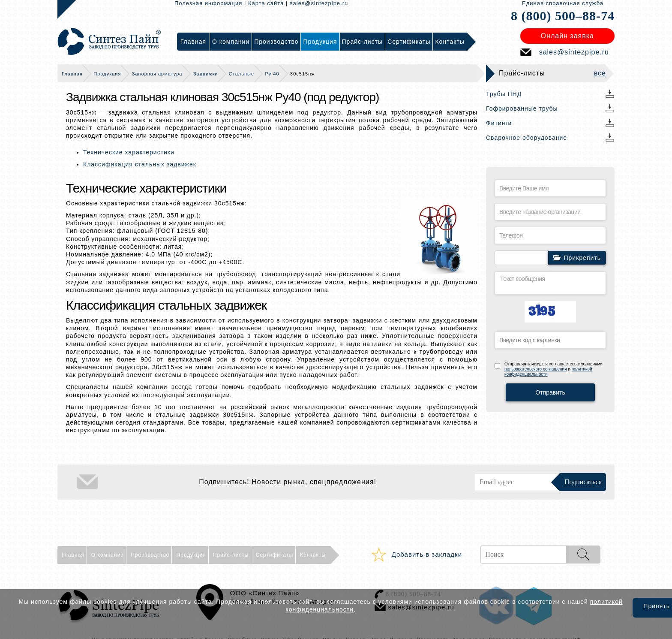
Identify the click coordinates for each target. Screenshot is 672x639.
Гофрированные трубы (522, 109)
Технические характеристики (129, 152)
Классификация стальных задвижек (140, 164)
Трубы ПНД (504, 94)
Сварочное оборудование (526, 138)
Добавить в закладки (427, 554)
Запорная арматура (157, 74)
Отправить (550, 392)
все (600, 73)
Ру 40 (272, 74)
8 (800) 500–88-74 (563, 16)
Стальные (241, 74)
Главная (72, 74)
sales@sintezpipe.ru (319, 3)
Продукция (107, 74)
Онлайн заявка (567, 36)
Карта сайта (266, 3)
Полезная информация (208, 3)
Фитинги (499, 123)
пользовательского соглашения (536, 369)
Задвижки (205, 74)
